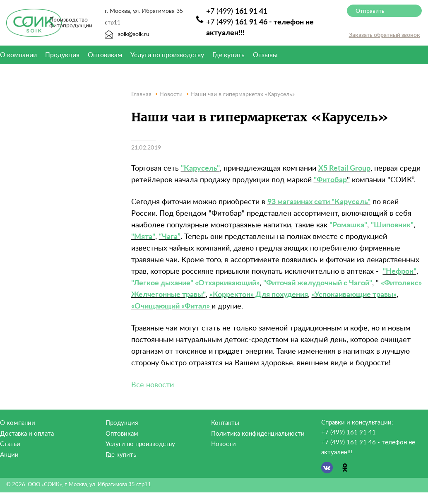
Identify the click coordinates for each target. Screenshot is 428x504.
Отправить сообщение (371, 13)
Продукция (62, 55)
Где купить (228, 55)
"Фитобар (330, 180)
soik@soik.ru (127, 34)
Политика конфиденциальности (258, 434)
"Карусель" (200, 169)
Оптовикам (105, 55)
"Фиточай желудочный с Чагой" (318, 283)
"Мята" (143, 237)
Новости (224, 444)
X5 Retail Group (344, 169)
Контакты (225, 423)
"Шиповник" (392, 225)
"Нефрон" (400, 272)
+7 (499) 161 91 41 (349, 433)
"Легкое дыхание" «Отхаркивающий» (195, 283)
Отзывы (265, 55)
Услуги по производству (167, 55)
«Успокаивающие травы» (354, 295)
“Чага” (170, 237)
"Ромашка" (348, 225)
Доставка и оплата (27, 434)
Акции (9, 455)
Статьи (10, 444)
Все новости (153, 385)
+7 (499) (237, 12)
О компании (18, 423)
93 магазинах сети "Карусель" (319, 202)
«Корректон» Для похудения (259, 295)
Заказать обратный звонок (385, 35)
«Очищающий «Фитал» (171, 306)
